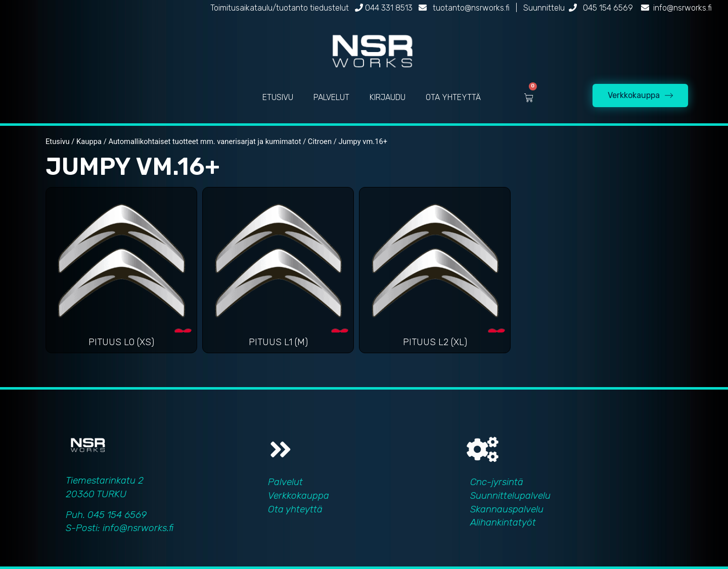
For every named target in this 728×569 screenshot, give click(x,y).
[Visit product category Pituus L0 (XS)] (121, 273)
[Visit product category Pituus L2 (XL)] (435, 273)
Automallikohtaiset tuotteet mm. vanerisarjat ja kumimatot (204, 141)
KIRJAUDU (388, 97)
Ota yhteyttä (295, 509)
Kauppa (89, 141)
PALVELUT (331, 97)
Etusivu (58, 141)
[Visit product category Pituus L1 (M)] (278, 273)
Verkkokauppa (299, 495)
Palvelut (285, 482)
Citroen (320, 141)
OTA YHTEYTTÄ (453, 97)
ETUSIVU (278, 97)
